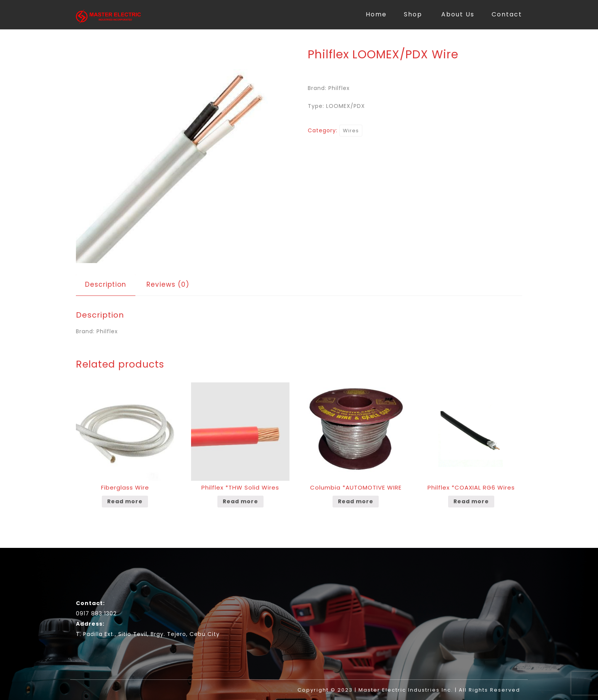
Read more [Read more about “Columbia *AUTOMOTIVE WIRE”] (356, 501)
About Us (458, 14)
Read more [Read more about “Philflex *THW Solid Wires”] (240, 501)
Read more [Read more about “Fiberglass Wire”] (125, 501)
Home (376, 14)
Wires (351, 131)
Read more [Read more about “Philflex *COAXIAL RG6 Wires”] (471, 501)
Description (106, 284)
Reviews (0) (168, 284)
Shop (413, 14)
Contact (507, 14)
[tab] (106, 285)
